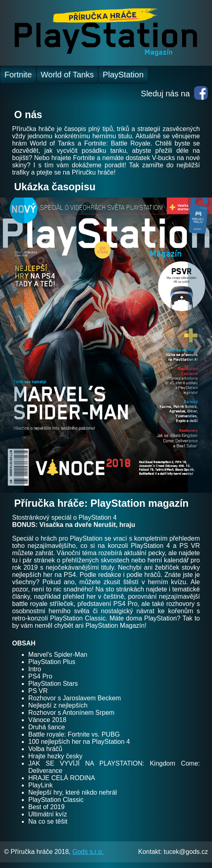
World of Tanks (67, 75)
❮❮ (13, 345)
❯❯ (201, 345)
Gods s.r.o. (88, 852)
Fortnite (18, 75)
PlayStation (123, 75)
